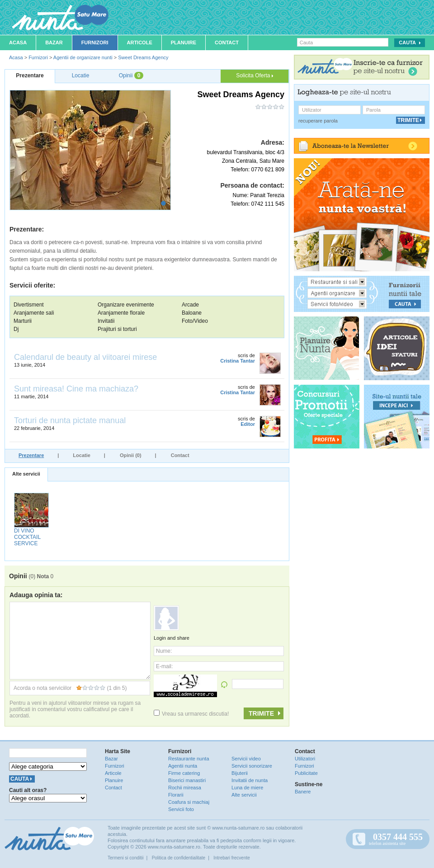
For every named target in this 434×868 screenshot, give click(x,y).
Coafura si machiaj (189, 802)
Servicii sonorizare (252, 766)
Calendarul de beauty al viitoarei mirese (85, 357)
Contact (227, 42)
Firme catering (184, 773)
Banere (303, 792)
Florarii (176, 795)
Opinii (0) (131, 455)
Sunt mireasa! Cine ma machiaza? (76, 389)
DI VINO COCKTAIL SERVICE (27, 537)
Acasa (18, 42)
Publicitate (306, 773)
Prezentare (31, 455)
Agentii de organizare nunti (83, 57)
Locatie (82, 455)
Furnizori (95, 42)
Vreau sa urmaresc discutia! (191, 714)
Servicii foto (181, 809)
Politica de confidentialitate (179, 858)
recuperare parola (318, 121)
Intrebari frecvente (232, 858)
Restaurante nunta (189, 759)
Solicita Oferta (255, 75)
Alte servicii (26, 474)
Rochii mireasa (185, 788)
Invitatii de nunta (250, 780)
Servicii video (246, 759)
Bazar (54, 42)
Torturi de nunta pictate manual (70, 420)
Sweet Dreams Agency (143, 57)
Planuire (184, 42)
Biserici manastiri (187, 780)
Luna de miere (247, 788)
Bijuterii (240, 773)
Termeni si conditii (125, 858)
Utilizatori (305, 759)
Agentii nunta (183, 766)
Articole (140, 42)
